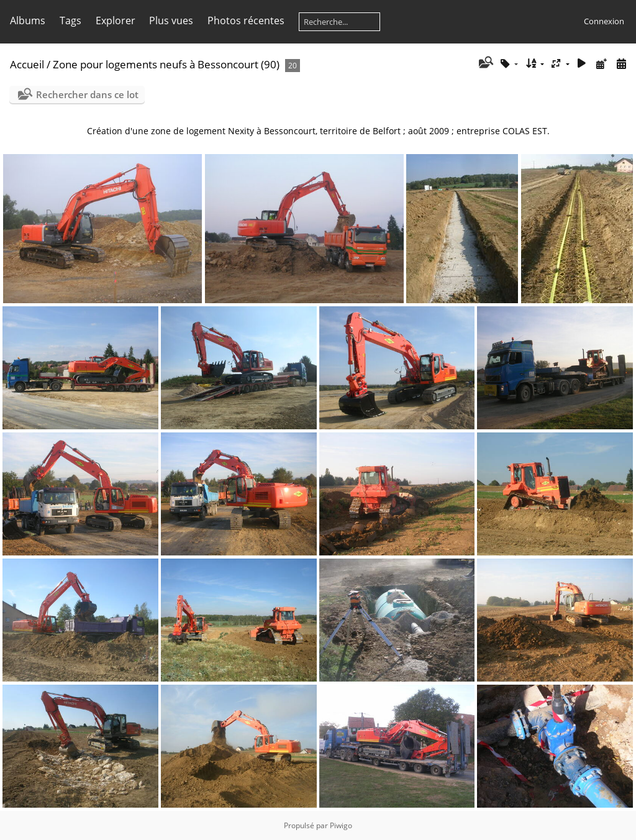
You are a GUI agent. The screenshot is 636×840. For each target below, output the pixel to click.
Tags (70, 21)
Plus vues (171, 21)
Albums (28, 21)
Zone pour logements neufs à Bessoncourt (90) (166, 64)
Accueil (27, 64)
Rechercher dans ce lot (87, 94)
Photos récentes (246, 21)
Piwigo (341, 825)
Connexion (604, 21)
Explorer (116, 21)
